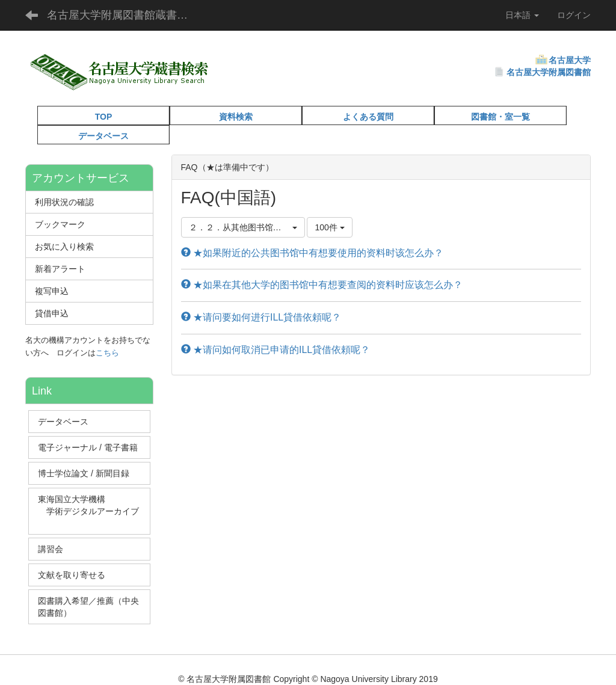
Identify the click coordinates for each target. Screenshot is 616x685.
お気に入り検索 (64, 247)
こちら (107, 353)
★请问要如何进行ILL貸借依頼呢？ (261, 317)
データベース (103, 136)
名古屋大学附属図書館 (549, 72)
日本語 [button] (522, 15)
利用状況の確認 (64, 202)
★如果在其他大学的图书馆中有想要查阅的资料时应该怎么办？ (322, 285)
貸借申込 (52, 313)
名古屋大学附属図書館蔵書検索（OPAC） (127, 15)
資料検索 (236, 117)
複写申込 (52, 291)
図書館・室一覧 (500, 117)
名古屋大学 (570, 60)
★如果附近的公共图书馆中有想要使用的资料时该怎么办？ (312, 253)
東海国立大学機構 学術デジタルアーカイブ (88, 511)
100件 (329, 227)
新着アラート (60, 269)
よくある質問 (368, 117)
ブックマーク (60, 224)
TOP (104, 117)
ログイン (574, 15)
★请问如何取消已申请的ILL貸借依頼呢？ (276, 350)
